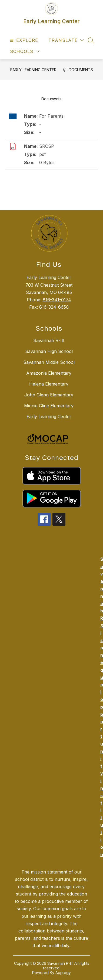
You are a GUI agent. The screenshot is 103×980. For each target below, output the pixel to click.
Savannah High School (49, 351)
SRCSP (47, 146)
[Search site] (91, 40)
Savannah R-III (49, 340)
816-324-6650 (54, 307)
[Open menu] (23, 40)
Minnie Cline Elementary (49, 406)
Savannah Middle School (49, 362)
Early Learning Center (33, 70)
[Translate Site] (66, 40)
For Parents (51, 116)
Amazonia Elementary (49, 373)
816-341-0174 (57, 300)
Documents (81, 70)
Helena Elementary (49, 384)
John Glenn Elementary (49, 395)
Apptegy (63, 973)
